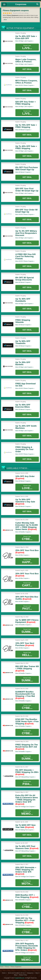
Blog (15, 975)
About (37, 973)
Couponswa (21, 4)
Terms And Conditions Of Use (16, 973)
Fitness (7, 967)
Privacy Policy (23, 975)
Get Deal (27, 69)
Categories (30, 973)
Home (2, 967)
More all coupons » (24, 41)
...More (5, 20)
